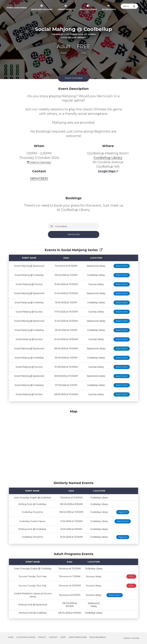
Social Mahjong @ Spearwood (29, 266)
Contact (53, 637)
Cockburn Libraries (131, 638)
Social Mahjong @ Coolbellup (29, 275)
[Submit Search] (135, 6)
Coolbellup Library (108, 158)
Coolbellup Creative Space (32, 521)
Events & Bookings (17, 8)
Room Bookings (98, 637)
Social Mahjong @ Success (29, 284)
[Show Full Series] (101, 250)
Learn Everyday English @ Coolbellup (32, 498)
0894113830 (39, 179)
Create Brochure (78, 637)
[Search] (127, 6)
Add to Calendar (39, 162)
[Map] (73, 445)
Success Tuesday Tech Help (33, 576)
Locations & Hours (26, 637)
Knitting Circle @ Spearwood (33, 605)
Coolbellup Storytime (32, 512)
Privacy (42, 637)
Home (11, 637)
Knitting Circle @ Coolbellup (32, 504)
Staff (63, 637)
